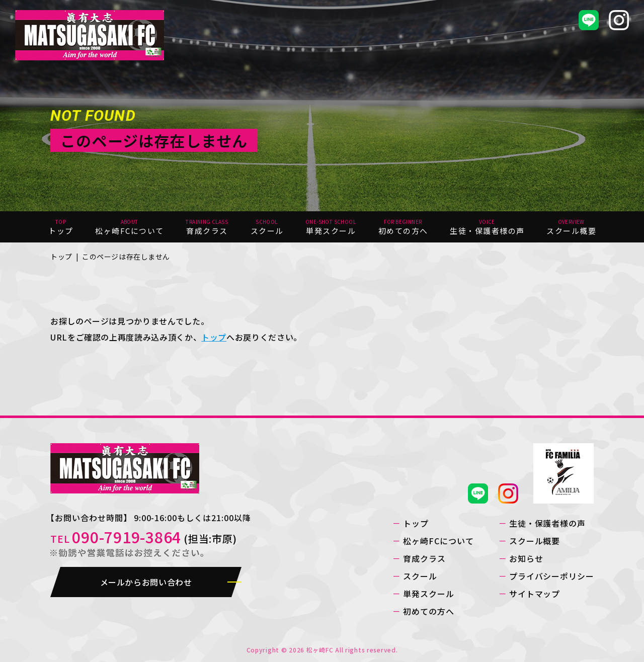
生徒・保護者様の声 (548, 523)
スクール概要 (535, 541)
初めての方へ (429, 611)
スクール (420, 576)
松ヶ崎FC (320, 650)
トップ (61, 257)
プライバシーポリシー (552, 576)
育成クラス (424, 558)
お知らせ (526, 558)
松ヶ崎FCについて (438, 541)
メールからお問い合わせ (146, 582)
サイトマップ (535, 594)
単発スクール (429, 594)
